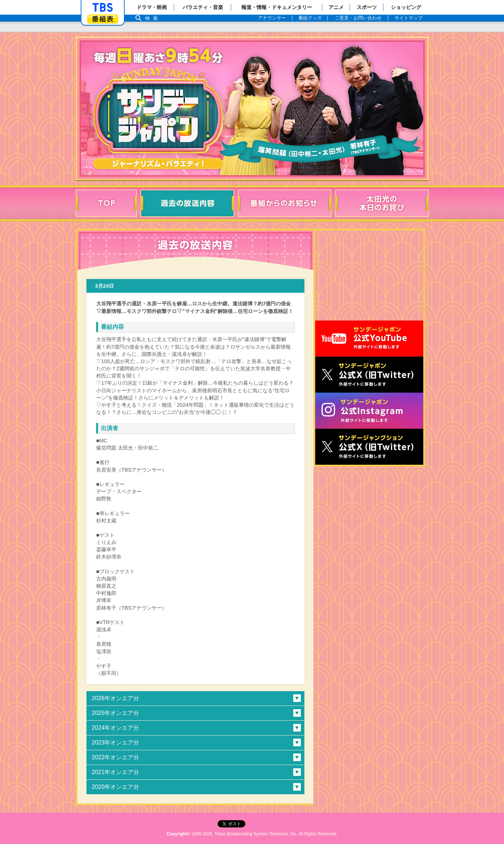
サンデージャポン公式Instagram (369, 411)
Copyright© (179, 834)
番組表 (103, 19)
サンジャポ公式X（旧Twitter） (369, 375)
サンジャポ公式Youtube (369, 339)
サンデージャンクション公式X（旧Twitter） (369, 447)
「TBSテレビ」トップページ (103, 8)
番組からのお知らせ (285, 203)
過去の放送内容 (187, 203)
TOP (106, 203)
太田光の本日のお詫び (382, 203)
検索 (153, 18)
